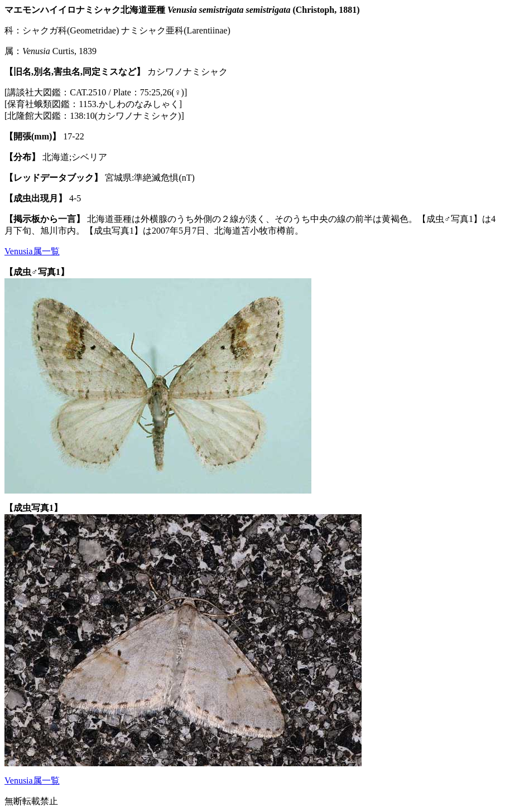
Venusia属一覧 (32, 251)
